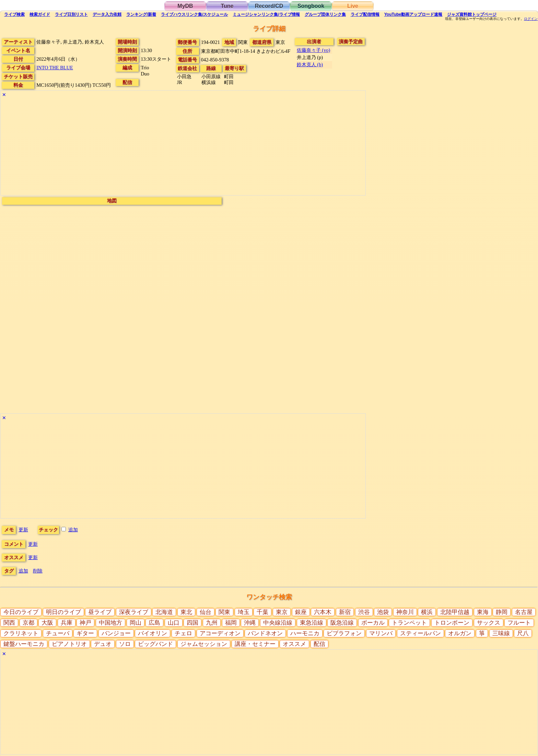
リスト (71, 14)
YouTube (413, 14)
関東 (224, 612)
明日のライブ (63, 612)
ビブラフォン (344, 633)
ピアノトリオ (69, 644)
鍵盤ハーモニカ (24, 644)
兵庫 (67, 623)
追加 (73, 530)
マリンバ (381, 633)
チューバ (58, 633)
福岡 (231, 623)
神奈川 (405, 612)
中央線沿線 (278, 623)
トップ (472, 14)
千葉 (262, 612)
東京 (282, 612)
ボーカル (373, 623)
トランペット (409, 623)
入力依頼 (107, 14)
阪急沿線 (342, 623)
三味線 (501, 633)
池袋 (383, 612)
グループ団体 (325, 14)
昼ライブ (100, 612)
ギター (85, 633)
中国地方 (110, 623)
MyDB (185, 6)
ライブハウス (194, 14)
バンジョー (116, 633)
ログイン (531, 19)
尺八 (523, 633)
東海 (483, 612)
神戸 (85, 623)
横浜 (427, 612)
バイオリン (153, 633)
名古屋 (524, 612)
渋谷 (364, 612)
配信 (365, 14)
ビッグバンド (155, 644)
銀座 (301, 612)
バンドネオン (265, 633)
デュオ (103, 644)
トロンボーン (452, 623)
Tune (227, 6)
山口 (174, 623)
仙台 (206, 612)
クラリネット (21, 633)
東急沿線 (312, 623)
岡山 (136, 623)
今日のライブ (21, 612)
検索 (14, 14)
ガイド (40, 14)
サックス (489, 623)
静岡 (502, 612)
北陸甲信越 (455, 612)
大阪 (47, 623)
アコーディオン (220, 633)
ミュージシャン (266, 14)
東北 (186, 612)
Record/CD (269, 6)
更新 (23, 530)
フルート (519, 623)
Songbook (311, 6)
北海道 (164, 612)
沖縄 (250, 623)
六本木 (323, 612)
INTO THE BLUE (55, 68)
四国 (192, 623)
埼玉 (244, 612)
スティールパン (420, 633)
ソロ (125, 644)
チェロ (183, 633)
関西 (9, 623)
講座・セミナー (255, 644)
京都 (28, 623)
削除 (38, 571)
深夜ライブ (134, 612)
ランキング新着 (141, 14)
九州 (212, 623)
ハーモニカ (305, 633)
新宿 (345, 612)
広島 (154, 623)
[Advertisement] (183, 147)
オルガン (460, 633)
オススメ (294, 644)
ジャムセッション (204, 644)
